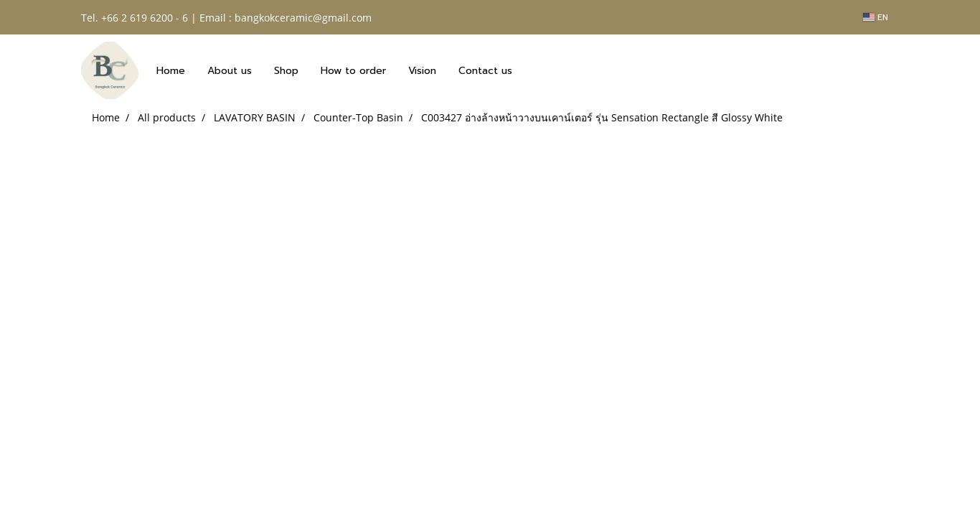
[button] (536, 70)
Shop (286, 71)
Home (171, 71)
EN (876, 17)
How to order (353, 71)
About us (230, 71)
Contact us (485, 71)
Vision (422, 71)
